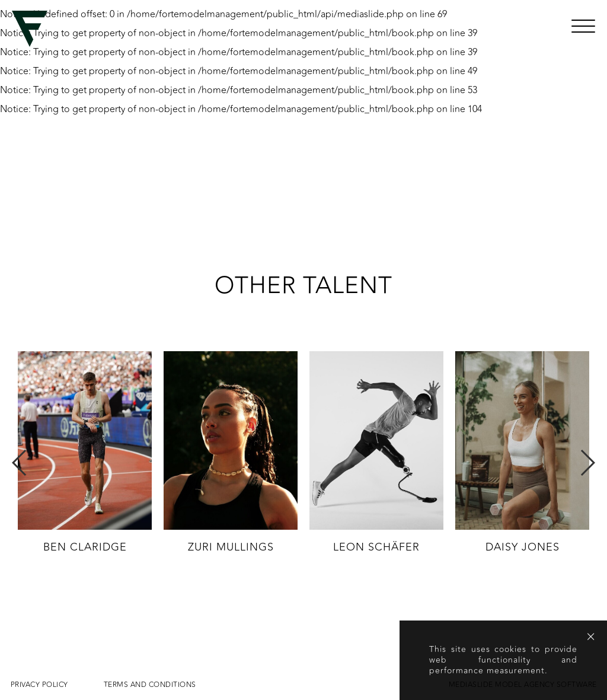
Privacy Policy (39, 685)
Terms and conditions (150, 685)
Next (587, 463)
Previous (20, 463)
